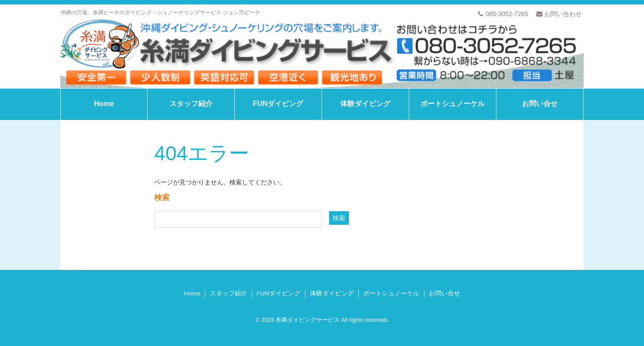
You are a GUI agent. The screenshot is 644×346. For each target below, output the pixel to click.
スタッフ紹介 (191, 104)
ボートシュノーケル (453, 104)
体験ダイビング (365, 104)
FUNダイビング (278, 104)
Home (104, 104)
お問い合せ (540, 104)
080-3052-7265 (503, 14)
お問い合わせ (559, 14)
